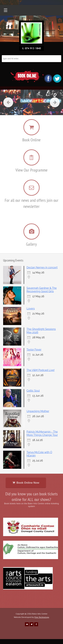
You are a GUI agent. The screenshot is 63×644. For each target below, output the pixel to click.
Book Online (31, 138)
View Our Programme (31, 168)
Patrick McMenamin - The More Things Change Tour (42, 433)
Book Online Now (27, 483)
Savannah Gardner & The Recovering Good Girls (42, 290)
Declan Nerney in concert (42, 267)
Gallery (31, 242)
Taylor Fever (34, 350)
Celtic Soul (33, 391)
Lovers (31, 309)
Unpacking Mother (38, 411)
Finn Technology (42, 617)
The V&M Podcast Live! (41, 370)
